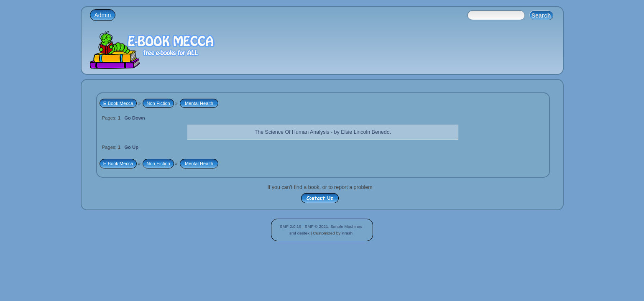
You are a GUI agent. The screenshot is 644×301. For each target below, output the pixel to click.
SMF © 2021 (317, 226)
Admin (103, 15)
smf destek (299, 233)
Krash (347, 233)
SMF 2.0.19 (291, 226)
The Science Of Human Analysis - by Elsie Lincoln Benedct (323, 132)
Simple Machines (346, 226)
